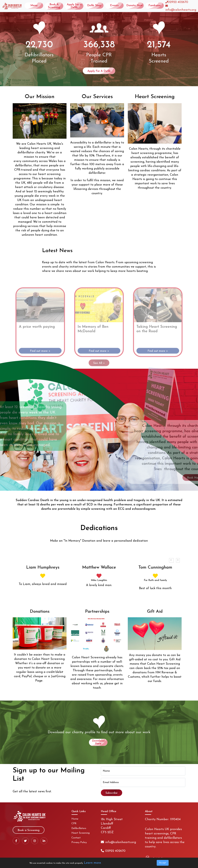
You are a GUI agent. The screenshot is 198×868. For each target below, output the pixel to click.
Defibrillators (79, 828)
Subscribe (112, 793)
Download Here (98, 742)
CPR (74, 824)
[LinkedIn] (44, 841)
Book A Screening (54, 6)
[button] (171, 560)
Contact (76, 838)
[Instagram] (35, 841)
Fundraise (155, 5)
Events (114, 5)
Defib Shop (94, 5)
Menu (34, 5)
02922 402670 (178, 2)
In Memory (72, 541)
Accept (163, 863)
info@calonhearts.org (181, 10)
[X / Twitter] (25, 841)
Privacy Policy (79, 842)
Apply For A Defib (99, 71)
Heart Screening (81, 833)
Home (75, 819)
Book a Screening (29, 830)
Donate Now (134, 5)
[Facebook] (16, 841)
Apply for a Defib (74, 6)
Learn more (93, 863)
